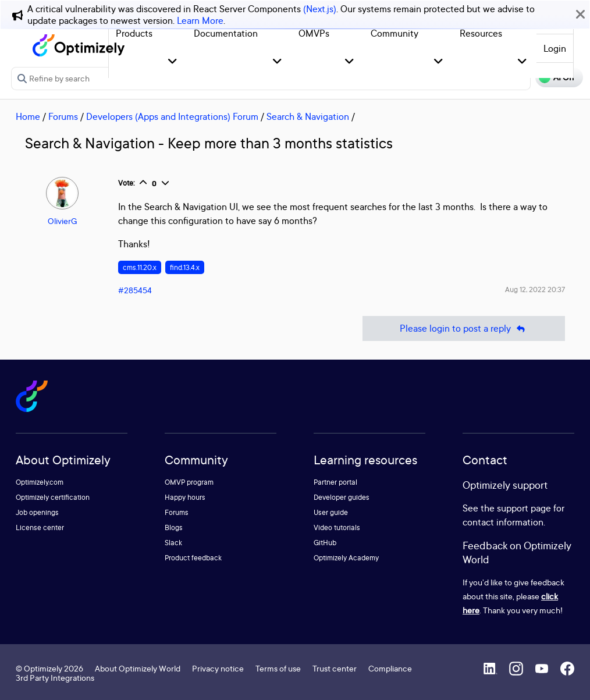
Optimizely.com (40, 482)
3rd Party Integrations (55, 678)
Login (555, 48)
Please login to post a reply (464, 328)
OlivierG (63, 221)
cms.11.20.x (140, 267)
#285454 (135, 290)
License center (40, 527)
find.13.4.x (185, 267)
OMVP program (189, 482)
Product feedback (193, 558)
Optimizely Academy (346, 558)
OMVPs (314, 33)
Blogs (174, 527)
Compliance (390, 668)
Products (134, 33)
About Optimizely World (138, 668)
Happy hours (185, 497)
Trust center (335, 668)
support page (524, 508)
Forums (63, 116)
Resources (481, 33)
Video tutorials (337, 527)
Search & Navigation (308, 116)
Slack (173, 543)
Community (394, 33)
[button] (173, 62)
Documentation (226, 33)
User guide (331, 512)
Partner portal (335, 482)
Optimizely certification (53, 497)
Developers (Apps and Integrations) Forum (172, 116)
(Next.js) (320, 9)
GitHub (325, 543)
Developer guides (342, 497)
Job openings (37, 512)
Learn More (200, 20)
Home (28, 116)
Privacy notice (218, 668)
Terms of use (278, 668)
